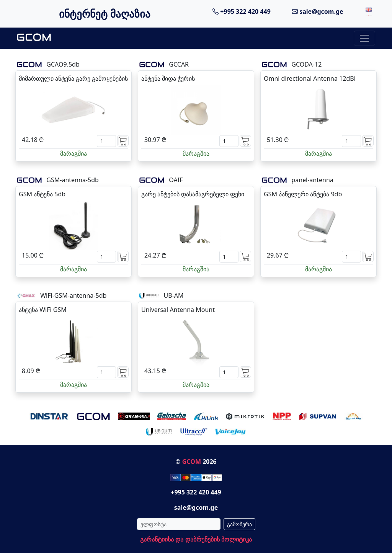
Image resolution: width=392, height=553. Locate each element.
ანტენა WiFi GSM (43, 310)
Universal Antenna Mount (178, 310)
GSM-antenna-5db (73, 180)
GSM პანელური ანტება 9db (303, 194)
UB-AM (173, 295)
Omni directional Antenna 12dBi (310, 78)
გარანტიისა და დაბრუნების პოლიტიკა (196, 539)
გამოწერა (239, 524)
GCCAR (179, 64)
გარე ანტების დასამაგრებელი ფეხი (193, 194)
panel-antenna (312, 180)
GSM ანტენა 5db (42, 194)
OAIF (176, 180)
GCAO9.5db (63, 64)
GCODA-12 (306, 64)
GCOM (192, 462)
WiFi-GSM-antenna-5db (73, 295)
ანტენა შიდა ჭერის (168, 78)
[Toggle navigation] (364, 38)
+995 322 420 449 (242, 11)
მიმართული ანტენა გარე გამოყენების (73, 78)
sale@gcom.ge (318, 11)
